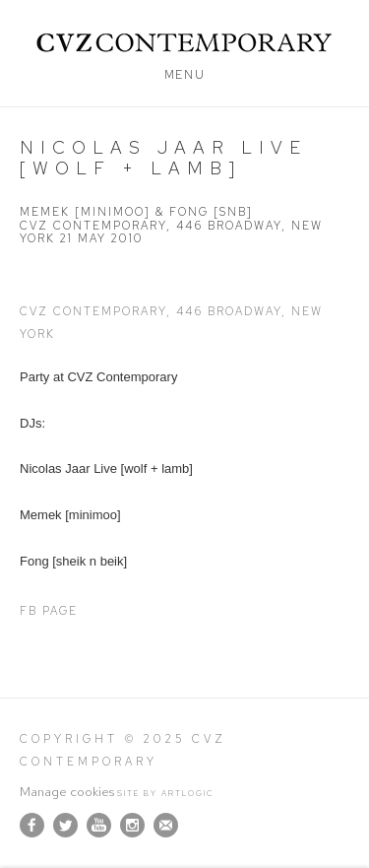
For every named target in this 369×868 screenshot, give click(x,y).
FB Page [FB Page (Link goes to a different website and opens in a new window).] (49, 611)
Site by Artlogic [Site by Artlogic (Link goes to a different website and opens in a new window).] (166, 793)
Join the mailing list (166, 825)
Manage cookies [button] (67, 792)
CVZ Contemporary (184, 42)
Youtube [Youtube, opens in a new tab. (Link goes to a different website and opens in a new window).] (99, 826)
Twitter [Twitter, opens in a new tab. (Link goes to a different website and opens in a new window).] (65, 826)
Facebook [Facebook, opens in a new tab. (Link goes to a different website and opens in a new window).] (32, 826)
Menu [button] (184, 75)
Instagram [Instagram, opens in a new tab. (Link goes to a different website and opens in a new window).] (132, 826)
